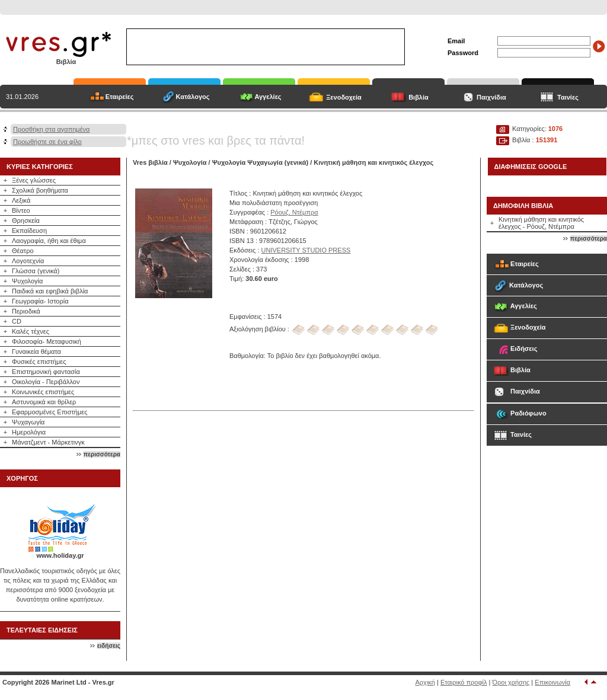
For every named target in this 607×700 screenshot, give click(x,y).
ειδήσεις (109, 646)
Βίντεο (21, 210)
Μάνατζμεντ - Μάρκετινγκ (48, 442)
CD (17, 321)
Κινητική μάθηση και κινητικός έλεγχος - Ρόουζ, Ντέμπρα (541, 223)
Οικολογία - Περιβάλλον (46, 382)
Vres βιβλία (150, 162)
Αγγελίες (268, 97)
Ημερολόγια (29, 432)
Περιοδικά (26, 311)
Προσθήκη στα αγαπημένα (51, 129)
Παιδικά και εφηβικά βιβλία (50, 291)
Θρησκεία (26, 220)
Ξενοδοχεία (344, 97)
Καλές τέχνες (31, 331)
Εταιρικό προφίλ (464, 682)
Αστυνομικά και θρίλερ (44, 402)
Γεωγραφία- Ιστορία (40, 301)
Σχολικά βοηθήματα (40, 190)
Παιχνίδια (491, 97)
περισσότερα (102, 454)
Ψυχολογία (27, 281)
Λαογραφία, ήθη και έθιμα (49, 241)
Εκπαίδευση (29, 231)
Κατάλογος (192, 97)
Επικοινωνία (552, 682)
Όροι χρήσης (511, 682)
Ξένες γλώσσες (34, 180)
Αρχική (425, 682)
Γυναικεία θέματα (36, 351)
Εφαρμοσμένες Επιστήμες (50, 412)
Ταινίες (568, 97)
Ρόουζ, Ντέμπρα (294, 212)
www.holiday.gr (60, 555)
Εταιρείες (120, 97)
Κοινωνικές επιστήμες (43, 392)
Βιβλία (418, 97)
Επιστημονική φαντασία (46, 372)
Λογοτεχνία (28, 261)
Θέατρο (23, 251)
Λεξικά (21, 200)
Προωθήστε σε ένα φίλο (47, 142)
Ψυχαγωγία (28, 422)
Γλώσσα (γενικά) (36, 271)
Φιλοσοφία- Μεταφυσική (47, 341)
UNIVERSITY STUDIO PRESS (306, 250)
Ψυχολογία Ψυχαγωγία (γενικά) (260, 162)
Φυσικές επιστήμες (39, 362)
